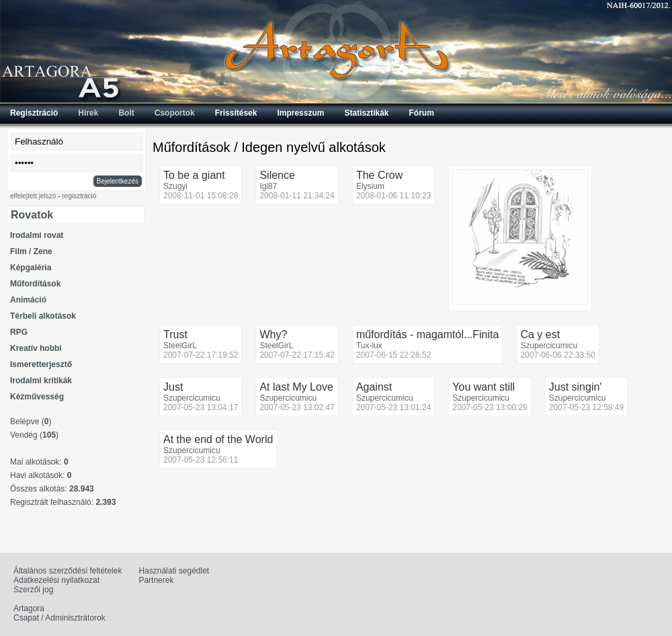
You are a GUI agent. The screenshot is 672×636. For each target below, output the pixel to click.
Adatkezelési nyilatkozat (56, 580)
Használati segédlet (174, 571)
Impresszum (300, 113)
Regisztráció (34, 113)
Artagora (29, 608)
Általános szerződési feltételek (68, 571)
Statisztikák (366, 113)
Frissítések (236, 113)
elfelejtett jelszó (33, 196)
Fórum (422, 113)
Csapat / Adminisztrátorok (59, 618)
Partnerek (156, 580)
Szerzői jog (33, 590)
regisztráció (79, 196)
